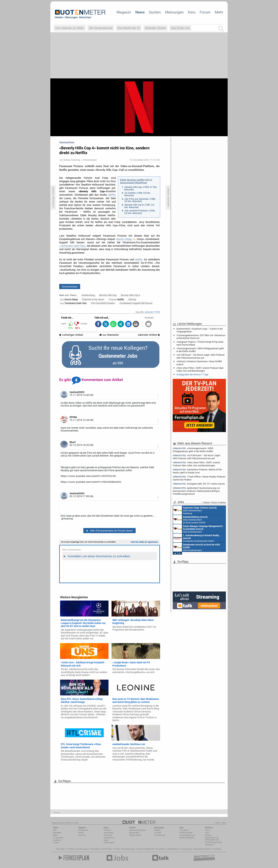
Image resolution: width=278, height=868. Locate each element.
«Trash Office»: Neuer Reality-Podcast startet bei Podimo (199, 478)
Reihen (81, 833)
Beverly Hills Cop (108, 295)
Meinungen (174, 12)
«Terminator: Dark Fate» (72, 246)
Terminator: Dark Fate (73, 303)
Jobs (207, 833)
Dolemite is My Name (93, 299)
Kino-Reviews (160, 835)
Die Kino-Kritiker (186, 833)
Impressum (209, 845)
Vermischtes (109, 833)
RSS (55, 830)
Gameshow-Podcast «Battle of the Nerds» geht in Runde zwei (197, 471)
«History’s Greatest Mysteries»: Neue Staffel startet (199, 363)
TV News (117, 849)
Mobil (55, 835)
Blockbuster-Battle (187, 838)
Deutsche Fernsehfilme (203, 849)
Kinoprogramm (186, 849)
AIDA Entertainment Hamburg (195, 510)
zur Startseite (109, 335)
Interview (82, 835)
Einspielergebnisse (187, 835)
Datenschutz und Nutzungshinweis (212, 839)
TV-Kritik (158, 833)
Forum (205, 12)
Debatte (157, 830)
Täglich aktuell (135, 835)
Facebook (57, 840)
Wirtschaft (108, 835)
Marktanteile (134, 833)
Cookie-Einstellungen (214, 842)
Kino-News (184, 830)
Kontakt (208, 835)
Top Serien (217, 849)
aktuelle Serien (173, 849)
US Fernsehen (107, 849)
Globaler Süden (155, 28)
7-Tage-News (58, 838)
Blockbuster (149, 849)
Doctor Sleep (69, 299)
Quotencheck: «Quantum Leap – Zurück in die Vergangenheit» (200, 330)
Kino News (61, 849)
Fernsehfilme (161, 849)
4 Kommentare (90, 160)
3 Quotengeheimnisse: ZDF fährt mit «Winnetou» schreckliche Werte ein (201, 337)
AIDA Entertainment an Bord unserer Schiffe (190, 519)
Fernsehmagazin (82, 849)
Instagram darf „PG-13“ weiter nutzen (199, 484)
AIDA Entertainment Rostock (198, 529)
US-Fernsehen (109, 843)
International (109, 838)
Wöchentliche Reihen (138, 830)
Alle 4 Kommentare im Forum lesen (109, 530)
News (140, 12)
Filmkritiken (95, 849)
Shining (132, 299)
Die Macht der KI (129, 28)
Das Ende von (180, 28)
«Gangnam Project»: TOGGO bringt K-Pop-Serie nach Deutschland (200, 343)
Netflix (112, 195)
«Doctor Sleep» (124, 239)
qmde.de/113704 (152, 312)
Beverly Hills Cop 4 (130, 295)
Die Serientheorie (101, 28)
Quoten (155, 12)
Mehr (219, 12)
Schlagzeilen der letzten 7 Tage (192, 374)
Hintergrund (83, 830)
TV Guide (140, 849)
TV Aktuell (70, 849)
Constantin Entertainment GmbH (196, 538)
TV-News (107, 830)
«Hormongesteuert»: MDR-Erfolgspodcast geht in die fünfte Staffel (200, 350)
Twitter (56, 843)
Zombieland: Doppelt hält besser (136, 303)
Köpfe (106, 840)
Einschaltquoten (128, 849)
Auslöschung (88, 295)
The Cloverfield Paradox (103, 303)
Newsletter (57, 833)
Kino (192, 12)
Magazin (124, 12)
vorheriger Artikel (71, 335)
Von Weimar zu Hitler (70, 28)
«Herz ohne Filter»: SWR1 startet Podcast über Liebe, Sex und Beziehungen (200, 369)
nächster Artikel (149, 335)
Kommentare (70, 286)
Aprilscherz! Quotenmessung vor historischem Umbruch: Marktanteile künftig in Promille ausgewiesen (196, 491)
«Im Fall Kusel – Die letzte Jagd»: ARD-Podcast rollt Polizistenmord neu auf (201, 356)
